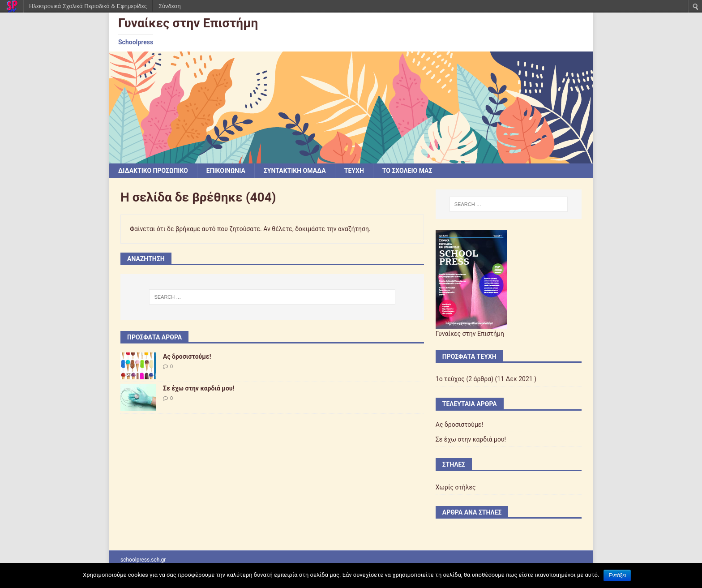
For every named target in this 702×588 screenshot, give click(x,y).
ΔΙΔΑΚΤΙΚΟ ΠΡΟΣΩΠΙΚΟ (153, 171)
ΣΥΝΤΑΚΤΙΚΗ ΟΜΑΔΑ (295, 171)
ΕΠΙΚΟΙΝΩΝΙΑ (226, 171)
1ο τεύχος (450, 379)
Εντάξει (617, 575)
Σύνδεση (170, 6)
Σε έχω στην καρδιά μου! (199, 388)
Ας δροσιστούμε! (187, 356)
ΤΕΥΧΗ (354, 171)
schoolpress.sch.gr (143, 560)
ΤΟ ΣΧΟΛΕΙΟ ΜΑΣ (407, 171)
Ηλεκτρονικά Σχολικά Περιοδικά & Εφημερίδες (88, 6)
